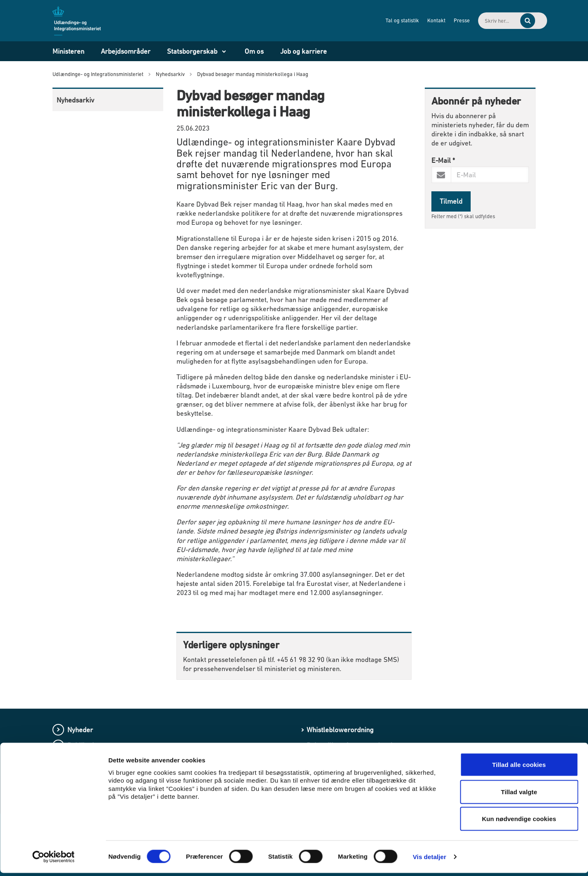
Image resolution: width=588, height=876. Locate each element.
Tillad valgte (519, 795)
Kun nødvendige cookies (519, 822)
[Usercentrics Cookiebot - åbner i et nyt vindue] (54, 860)
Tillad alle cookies (519, 768)
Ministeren (68, 51)
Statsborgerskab (192, 51)
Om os (254, 51)
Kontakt (408, 20)
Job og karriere (304, 51)
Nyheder (80, 730)
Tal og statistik (374, 20)
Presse (434, 20)
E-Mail (443, 160)
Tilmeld (451, 201)
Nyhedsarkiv (75, 100)
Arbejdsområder (126, 51)
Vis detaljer (430, 860)
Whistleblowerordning (340, 730)
